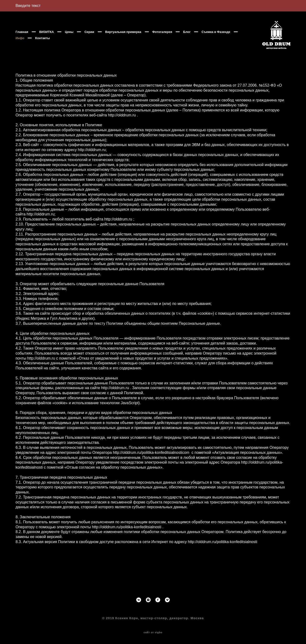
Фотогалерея (162, 38)
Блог (187, 38)
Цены (69, 38)
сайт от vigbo (153, 633)
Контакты (82, 44)
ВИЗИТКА (46, 38)
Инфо (60, 44)
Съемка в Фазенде (30, 44)
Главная (22, 38)
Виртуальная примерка (123, 38)
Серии (89, 38)
